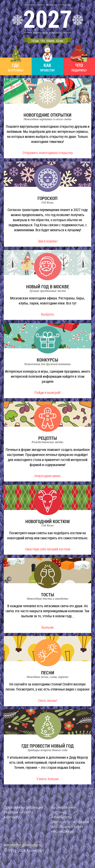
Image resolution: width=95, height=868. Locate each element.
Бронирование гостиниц (64, 810)
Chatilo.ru (59, 822)
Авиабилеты (62, 817)
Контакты (12, 817)
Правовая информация (24, 807)
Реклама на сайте (18, 812)
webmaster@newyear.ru (23, 845)
